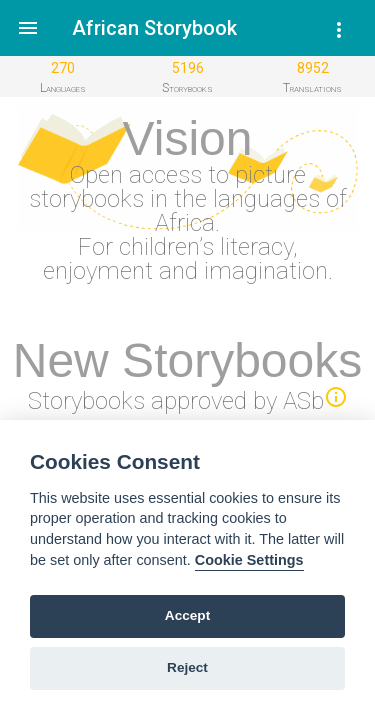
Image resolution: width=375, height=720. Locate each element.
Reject (187, 667)
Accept (187, 615)
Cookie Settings (249, 560)
